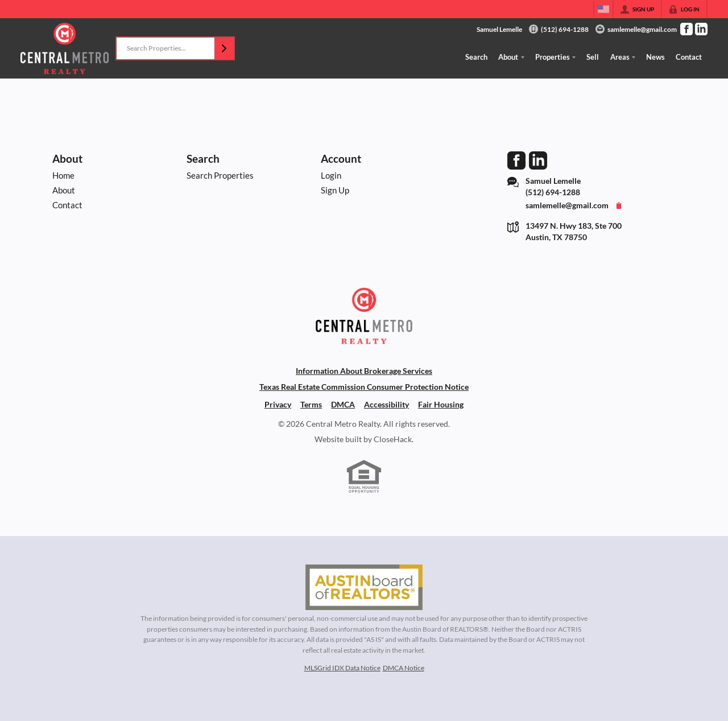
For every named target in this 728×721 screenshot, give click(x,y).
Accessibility (386, 404)
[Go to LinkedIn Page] (701, 29)
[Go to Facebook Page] (686, 29)
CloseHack (393, 439)
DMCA (343, 404)
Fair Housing (441, 404)
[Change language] (603, 9)
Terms (311, 404)
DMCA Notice (404, 668)
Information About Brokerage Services (364, 371)
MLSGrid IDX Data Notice (342, 668)
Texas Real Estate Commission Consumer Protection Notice (364, 387)
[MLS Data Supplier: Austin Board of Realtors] (364, 587)
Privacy (278, 404)
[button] (224, 48)
